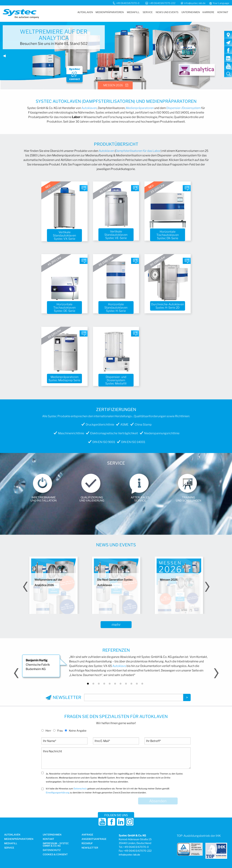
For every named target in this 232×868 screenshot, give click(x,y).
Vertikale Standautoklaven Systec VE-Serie (116, 235)
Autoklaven (85, 12)
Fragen (84, 189)
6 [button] (115, 684)
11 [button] (142, 684)
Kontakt (223, 12)
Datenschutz (80, 789)
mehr (116, 625)
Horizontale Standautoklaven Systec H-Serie (116, 308)
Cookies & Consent (55, 855)
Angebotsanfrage (94, 839)
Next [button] (207, 587)
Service (148, 12)
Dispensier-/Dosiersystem (184, 108)
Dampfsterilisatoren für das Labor (138, 151)
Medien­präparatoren (19, 839)
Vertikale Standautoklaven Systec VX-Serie (64, 236)
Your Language (221, 3)
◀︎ (6, 57)
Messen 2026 (113, 85)
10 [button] (137, 684)
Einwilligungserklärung (58, 793)
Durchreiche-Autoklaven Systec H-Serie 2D (168, 306)
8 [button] (126, 684)
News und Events (167, 12)
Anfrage (87, 835)
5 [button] (110, 684)
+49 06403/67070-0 (128, 3)
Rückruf (87, 843)
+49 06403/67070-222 (163, 3)
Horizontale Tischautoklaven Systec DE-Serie (64, 308)
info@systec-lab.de (195, 3)
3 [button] (99, 684)
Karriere (208, 12)
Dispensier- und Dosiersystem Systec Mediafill (116, 380)
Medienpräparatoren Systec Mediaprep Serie (64, 379)
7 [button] (121, 684)
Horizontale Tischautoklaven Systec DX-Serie (168, 235)
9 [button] (131, 684)
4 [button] (104, 684)
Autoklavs (119, 666)
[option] (53, 585)
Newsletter (90, 848)
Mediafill (133, 12)
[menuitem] (85, 12)
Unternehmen (191, 12)
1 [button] (88, 684)
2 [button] (93, 684)
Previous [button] (25, 587)
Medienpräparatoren (110, 12)
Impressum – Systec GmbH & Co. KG (56, 845)
